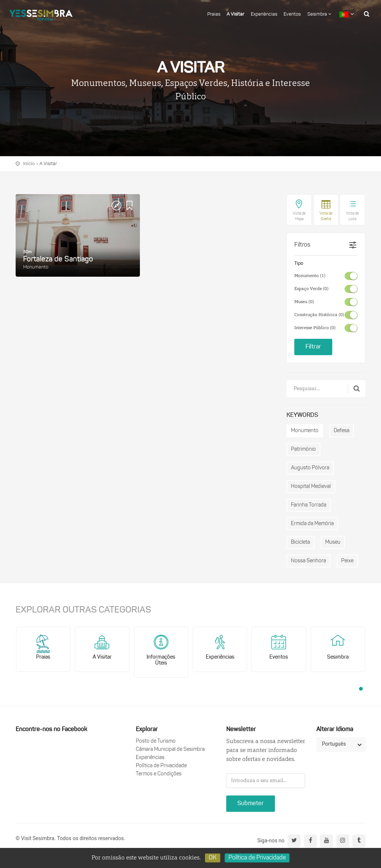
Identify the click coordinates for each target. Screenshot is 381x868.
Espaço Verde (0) (311, 289)
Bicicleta (300, 542)
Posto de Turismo (156, 741)
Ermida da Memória (312, 524)
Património (303, 449)
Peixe (347, 561)
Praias (214, 14)
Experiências (264, 14)
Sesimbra (319, 14)
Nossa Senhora (308, 561)
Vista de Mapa (299, 216)
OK (213, 858)
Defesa (342, 431)
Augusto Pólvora (310, 468)
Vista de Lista (352, 216)
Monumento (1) (310, 276)
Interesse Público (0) (315, 328)
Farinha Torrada (309, 505)
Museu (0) (304, 302)
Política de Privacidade (161, 766)
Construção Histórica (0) (319, 315)
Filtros (302, 245)
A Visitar (235, 14)
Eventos (292, 14)
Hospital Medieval (311, 487)
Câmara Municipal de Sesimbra (170, 750)
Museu (333, 542)
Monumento (305, 431)
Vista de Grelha (326, 216)
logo (41, 13)
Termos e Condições (159, 774)
